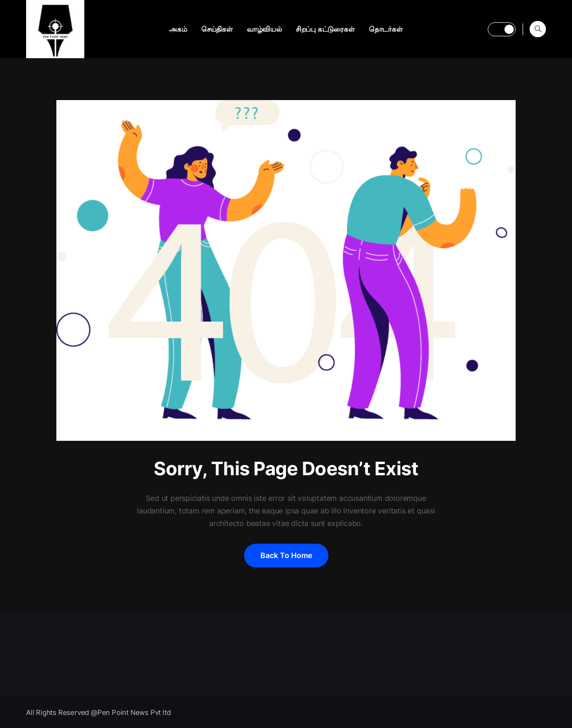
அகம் (178, 29)
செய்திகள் (217, 29)
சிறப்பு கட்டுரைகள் (325, 29)
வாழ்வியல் (264, 29)
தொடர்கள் (386, 29)
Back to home (286, 555)
